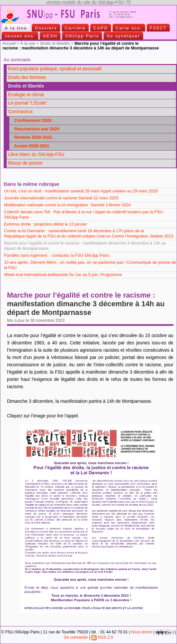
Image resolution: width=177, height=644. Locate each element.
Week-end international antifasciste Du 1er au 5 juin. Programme (63, 275)
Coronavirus (20, 112)
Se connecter (76, 637)
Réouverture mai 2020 (35, 129)
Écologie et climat (26, 95)
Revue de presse (25, 163)
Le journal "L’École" (28, 103)
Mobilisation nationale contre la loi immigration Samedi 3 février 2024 (67, 205)
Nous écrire (142, 632)
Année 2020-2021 (30, 146)
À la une (28, 43)
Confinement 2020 (31, 120)
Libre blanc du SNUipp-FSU (36, 154)
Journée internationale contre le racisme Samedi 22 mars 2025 (61, 198)
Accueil (9, 43)
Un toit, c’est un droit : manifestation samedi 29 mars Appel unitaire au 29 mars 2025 (81, 191)
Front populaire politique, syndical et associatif (55, 69)
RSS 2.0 (102, 637)
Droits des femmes (27, 77)
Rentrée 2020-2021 (32, 137)
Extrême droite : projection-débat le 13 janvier (46, 224)
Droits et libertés (55, 43)
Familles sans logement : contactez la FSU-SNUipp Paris (56, 255)
